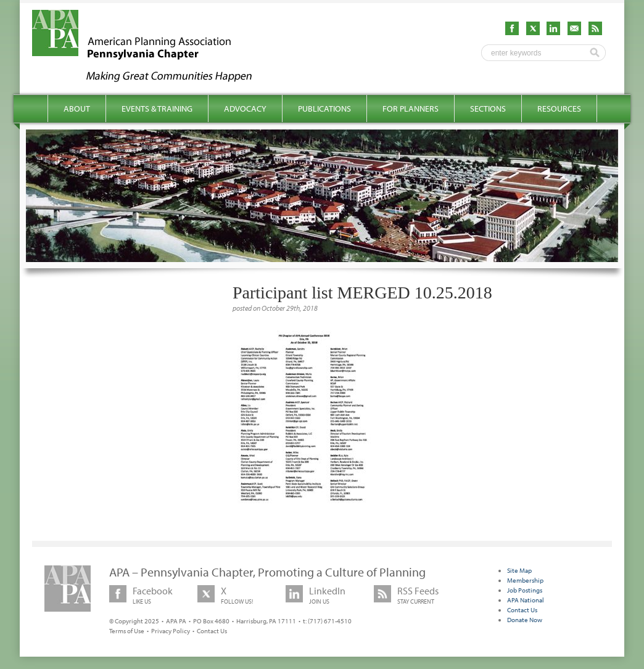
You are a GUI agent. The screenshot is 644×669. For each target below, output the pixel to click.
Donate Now (525, 620)
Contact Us (212, 631)
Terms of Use (127, 631)
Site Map (519, 570)
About (77, 109)
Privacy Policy (171, 631)
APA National (526, 600)
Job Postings (525, 590)
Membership (525, 580)
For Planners (411, 109)
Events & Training (157, 109)
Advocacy (245, 109)
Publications (324, 109)
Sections (488, 109)
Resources (559, 109)
